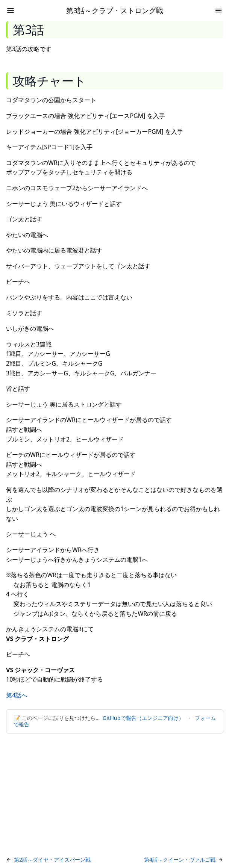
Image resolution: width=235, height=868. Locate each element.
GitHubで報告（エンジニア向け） (143, 718)
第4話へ (17, 695)
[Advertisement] (117, 795)
